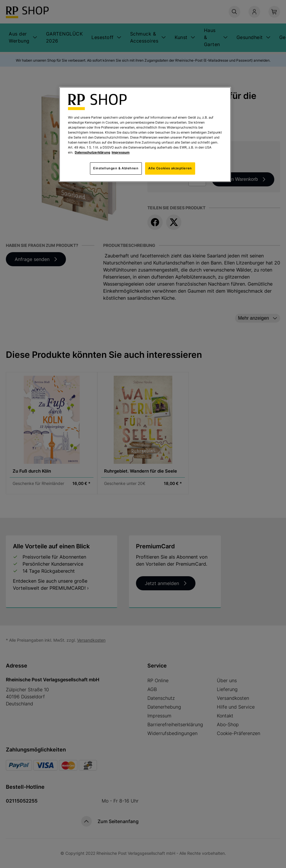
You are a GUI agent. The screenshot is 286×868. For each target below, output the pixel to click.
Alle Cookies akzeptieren (170, 168)
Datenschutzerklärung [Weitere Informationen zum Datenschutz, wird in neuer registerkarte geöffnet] (92, 152)
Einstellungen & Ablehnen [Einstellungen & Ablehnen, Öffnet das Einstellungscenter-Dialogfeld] (116, 168)
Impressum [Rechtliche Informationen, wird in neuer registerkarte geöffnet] (121, 152)
